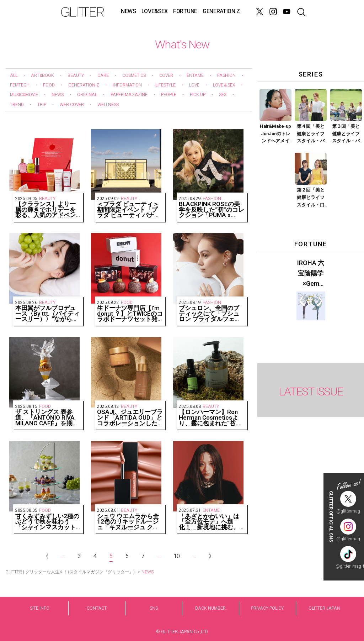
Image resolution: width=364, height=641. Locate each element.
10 (177, 556)
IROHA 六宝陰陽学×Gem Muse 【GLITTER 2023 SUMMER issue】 (311, 274)
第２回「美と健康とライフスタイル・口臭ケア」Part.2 (311, 198)
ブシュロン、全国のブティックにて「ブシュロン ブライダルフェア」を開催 (209, 314)
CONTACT (97, 608)
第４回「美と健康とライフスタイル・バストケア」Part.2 (311, 134)
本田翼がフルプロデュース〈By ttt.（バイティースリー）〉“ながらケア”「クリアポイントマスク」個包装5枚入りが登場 (47, 314)
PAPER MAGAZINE (129, 95)
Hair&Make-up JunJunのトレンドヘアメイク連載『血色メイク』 (275, 134)
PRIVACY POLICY (267, 608)
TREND (17, 105)
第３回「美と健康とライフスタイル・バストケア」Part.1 (346, 134)
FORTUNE (185, 11)
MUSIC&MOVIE (24, 95)
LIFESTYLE (165, 85)
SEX (223, 95)
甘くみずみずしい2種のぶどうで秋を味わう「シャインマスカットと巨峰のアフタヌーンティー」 (47, 522)
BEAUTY (76, 75)
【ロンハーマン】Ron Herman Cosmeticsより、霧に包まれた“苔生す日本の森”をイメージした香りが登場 (210, 418)
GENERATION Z (221, 11)
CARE (103, 75)
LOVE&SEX (155, 11)
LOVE (194, 85)
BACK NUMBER (210, 608)
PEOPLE (169, 95)
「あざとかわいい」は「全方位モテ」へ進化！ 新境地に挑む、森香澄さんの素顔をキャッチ (209, 522)
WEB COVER (72, 105)
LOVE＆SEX (224, 85)
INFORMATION (127, 85)
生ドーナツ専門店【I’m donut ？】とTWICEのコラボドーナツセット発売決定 (130, 314)
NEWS (129, 11)
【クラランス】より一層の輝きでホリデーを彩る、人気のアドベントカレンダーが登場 (45, 210)
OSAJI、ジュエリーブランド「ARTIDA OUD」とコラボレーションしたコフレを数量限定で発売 (130, 418)
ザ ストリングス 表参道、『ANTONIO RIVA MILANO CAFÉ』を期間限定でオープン (47, 418)
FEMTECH (20, 85)
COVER (166, 75)
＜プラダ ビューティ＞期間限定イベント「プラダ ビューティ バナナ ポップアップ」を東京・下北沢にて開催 (129, 210)
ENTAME (195, 75)
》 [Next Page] (212, 556)
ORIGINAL (87, 95)
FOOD (49, 85)
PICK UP (198, 95)
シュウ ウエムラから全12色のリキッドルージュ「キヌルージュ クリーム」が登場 (128, 522)
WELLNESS (108, 105)
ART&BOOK (42, 75)
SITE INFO (40, 608)
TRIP (42, 105)
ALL (14, 75)
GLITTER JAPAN (324, 608)
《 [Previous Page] (46, 556)
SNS (154, 608)
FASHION (226, 75)
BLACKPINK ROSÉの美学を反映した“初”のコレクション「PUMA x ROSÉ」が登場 (212, 210)
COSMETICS (134, 75)
